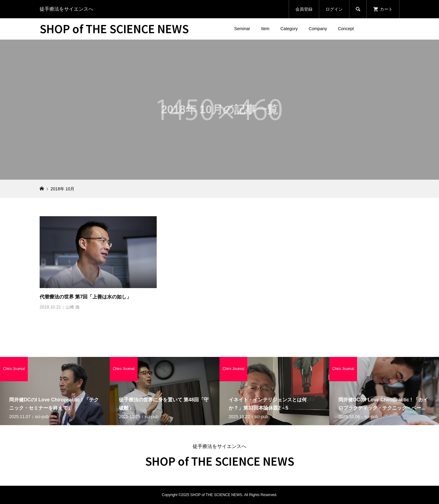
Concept (346, 29)
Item (265, 29)
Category (289, 29)
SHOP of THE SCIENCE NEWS (114, 28)
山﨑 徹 (73, 307)
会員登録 (304, 9)
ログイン (334, 9)
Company (318, 29)
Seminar (242, 29)
